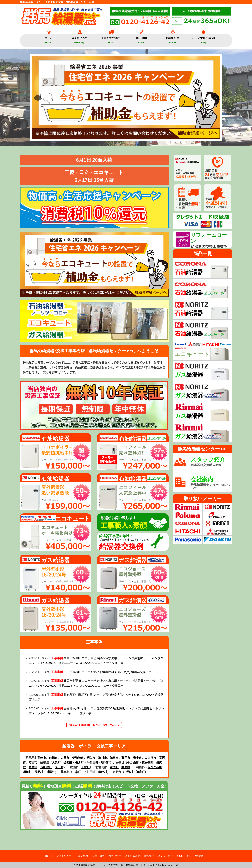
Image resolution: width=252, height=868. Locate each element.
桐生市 (91, 758)
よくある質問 (132, 856)
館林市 (114, 758)
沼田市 (33, 762)
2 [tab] (114, 136)
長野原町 (46, 767)
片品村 (39, 772)
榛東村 (126, 767)
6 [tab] (138, 136)
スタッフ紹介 (165, 856)
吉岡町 (114, 767)
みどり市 (150, 758)
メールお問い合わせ (203, 39)
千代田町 (92, 762)
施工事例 (141, 39)
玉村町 (85, 767)
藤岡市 (126, 758)
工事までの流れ (110, 39)
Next (214, 98)
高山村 (59, 767)
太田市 (65, 758)
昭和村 (27, 772)
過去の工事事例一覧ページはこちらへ (94, 725)
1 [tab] (109, 136)
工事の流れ (82, 856)
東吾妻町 (148, 762)
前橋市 (53, 758)
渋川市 (103, 758)
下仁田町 (90, 772)
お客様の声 (172, 39)
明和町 (105, 762)
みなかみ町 (155, 767)
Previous (36, 98)
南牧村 (103, 772)
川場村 (50, 772)
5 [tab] (132, 136)
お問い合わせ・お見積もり (192, 856)
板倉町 (79, 762)
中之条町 (133, 762)
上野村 (129, 772)
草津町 (33, 767)
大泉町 (56, 762)
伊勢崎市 (78, 758)
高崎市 (42, 758)
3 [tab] (120, 136)
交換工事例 (98, 856)
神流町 (140, 772)
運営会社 (149, 856)
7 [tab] (144, 136)
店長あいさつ (79, 39)
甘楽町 (76, 772)
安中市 (137, 758)
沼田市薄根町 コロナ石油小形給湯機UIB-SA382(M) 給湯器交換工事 (107, 672)
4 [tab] (126, 136)
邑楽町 (68, 762)
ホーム (49, 39)
